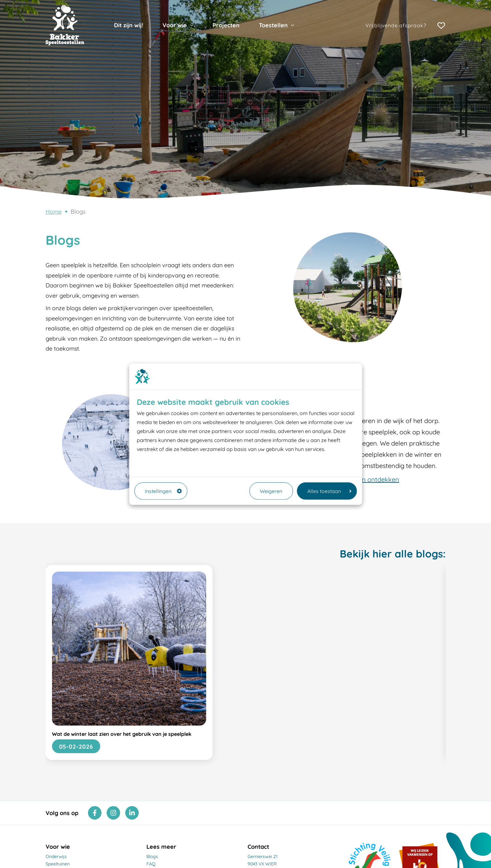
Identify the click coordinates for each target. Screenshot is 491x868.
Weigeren (271, 491)
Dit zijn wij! (129, 25)
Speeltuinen (58, 864)
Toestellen (273, 25)
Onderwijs (56, 856)
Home (54, 212)
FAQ (151, 864)
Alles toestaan (329, 491)
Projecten (226, 25)
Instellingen (163, 491)
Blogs (78, 212)
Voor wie (175, 25)
